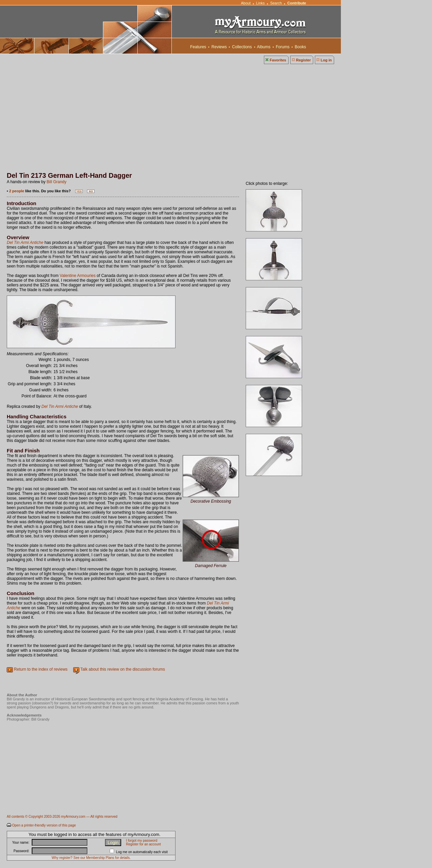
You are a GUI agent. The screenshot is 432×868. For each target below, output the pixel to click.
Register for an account (143, 844)
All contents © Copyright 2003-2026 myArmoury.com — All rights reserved (62, 817)
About (246, 3)
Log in (326, 60)
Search (276, 3)
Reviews (219, 47)
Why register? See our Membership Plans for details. (91, 858)
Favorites (278, 60)
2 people (17, 191)
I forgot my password (142, 841)
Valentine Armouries (78, 276)
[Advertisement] (216, 121)
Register (303, 60)
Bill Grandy (57, 182)
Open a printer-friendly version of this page (44, 825)
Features (198, 47)
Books (300, 47)
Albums (264, 47)
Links (261, 3)
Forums (283, 47)
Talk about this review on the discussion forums (123, 669)
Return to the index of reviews (41, 669)
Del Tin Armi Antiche (25, 243)
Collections (242, 47)
